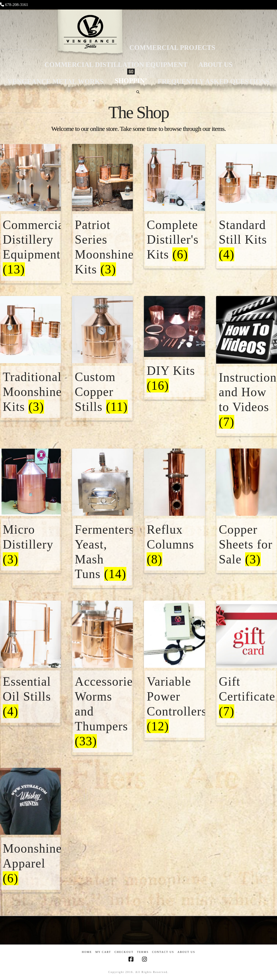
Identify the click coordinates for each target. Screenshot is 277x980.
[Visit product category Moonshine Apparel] (30, 844)
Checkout (124, 952)
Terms (143, 952)
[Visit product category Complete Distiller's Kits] (174, 220)
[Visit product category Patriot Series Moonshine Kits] (102, 228)
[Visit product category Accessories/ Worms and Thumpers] (102, 692)
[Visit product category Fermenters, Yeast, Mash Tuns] (102, 533)
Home (87, 952)
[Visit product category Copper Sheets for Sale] (247, 525)
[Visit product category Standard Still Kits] (247, 220)
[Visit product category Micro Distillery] (30, 525)
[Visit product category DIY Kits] (174, 360)
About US (186, 952)
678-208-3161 (17, 5)
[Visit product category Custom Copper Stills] (102, 373)
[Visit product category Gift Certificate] (247, 677)
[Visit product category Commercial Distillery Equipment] (30, 228)
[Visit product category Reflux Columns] (174, 525)
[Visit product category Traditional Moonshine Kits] (30, 373)
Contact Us (163, 952)
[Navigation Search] (138, 92)
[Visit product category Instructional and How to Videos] (247, 380)
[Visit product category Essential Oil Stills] (30, 677)
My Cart (103, 952)
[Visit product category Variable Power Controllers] (174, 685)
